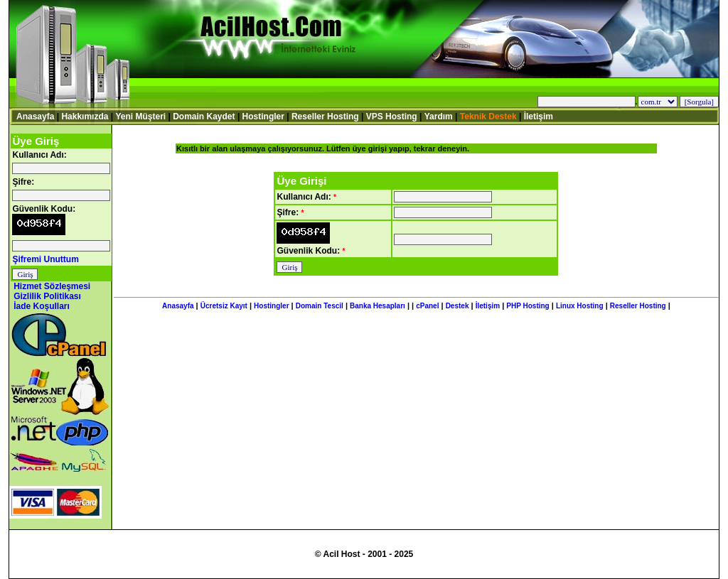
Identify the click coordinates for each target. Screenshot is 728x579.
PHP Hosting (528, 306)
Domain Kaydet (204, 117)
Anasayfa (35, 117)
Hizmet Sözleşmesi (52, 286)
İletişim (539, 117)
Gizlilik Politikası (47, 296)
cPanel (427, 306)
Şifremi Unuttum (45, 259)
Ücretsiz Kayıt (224, 306)
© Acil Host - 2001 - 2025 (364, 554)
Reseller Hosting (325, 117)
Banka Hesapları (378, 306)
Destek (457, 306)
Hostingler (263, 117)
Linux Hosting (580, 306)
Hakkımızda (85, 117)
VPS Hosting (392, 117)
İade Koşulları (42, 306)
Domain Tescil (320, 306)
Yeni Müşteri (140, 117)
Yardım (439, 117)
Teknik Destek (488, 117)
